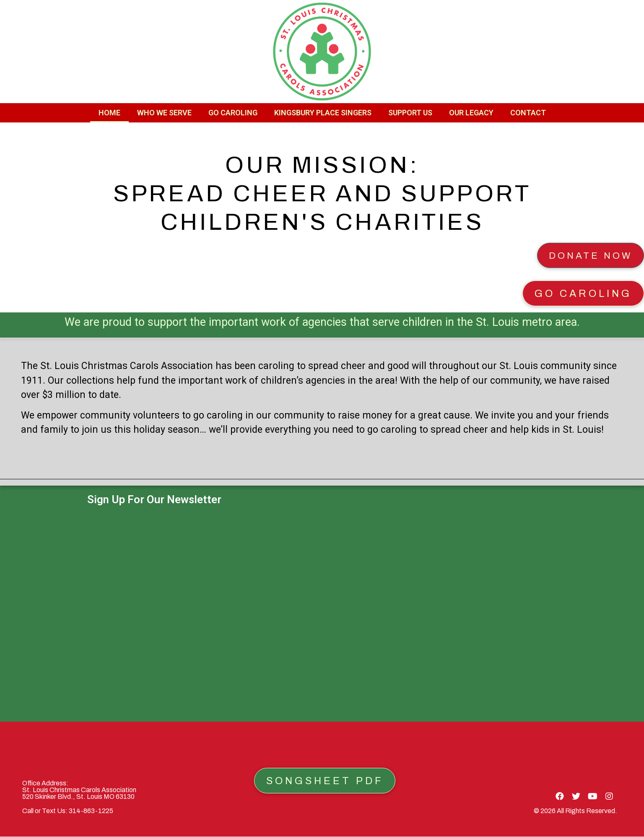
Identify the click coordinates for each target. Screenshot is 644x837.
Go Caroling (233, 113)
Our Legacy (471, 113)
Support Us (410, 113)
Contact (528, 113)
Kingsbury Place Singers (323, 113)
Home (109, 113)
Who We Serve (164, 113)
